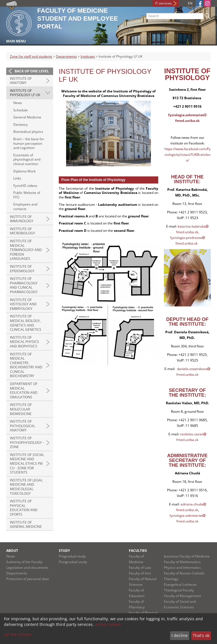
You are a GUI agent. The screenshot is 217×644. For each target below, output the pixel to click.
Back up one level (32, 71)
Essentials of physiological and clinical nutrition (27, 159)
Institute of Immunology (22, 219)
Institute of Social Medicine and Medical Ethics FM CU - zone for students (27, 463)
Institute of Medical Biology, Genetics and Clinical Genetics (26, 323)
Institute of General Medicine (26, 525)
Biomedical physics (28, 132)
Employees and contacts (25, 207)
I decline (180, 635)
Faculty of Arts (140, 573)
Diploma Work (24, 171)
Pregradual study (72, 556)
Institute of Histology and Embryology (23, 304)
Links (17, 178)
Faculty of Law (140, 568)
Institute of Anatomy (21, 81)
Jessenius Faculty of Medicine (187, 556)
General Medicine (27, 117)
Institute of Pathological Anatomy (22, 426)
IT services (163, 3)
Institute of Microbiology (22, 231)
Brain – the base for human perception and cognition (29, 143)
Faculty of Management (182, 596)
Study (64, 551)
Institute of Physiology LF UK (25, 93)
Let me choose (18, 634)
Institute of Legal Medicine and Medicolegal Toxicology (26, 487)
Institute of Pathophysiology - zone (27, 442)
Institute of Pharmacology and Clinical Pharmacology (24, 285)
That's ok (201, 635)
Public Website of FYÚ (27, 195)
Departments (66, 56)
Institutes (88, 56)
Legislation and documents (27, 568)
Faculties (138, 551)
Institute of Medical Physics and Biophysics (24, 342)
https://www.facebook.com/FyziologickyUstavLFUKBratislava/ (187, 154)
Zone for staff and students (31, 56)
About (12, 551)
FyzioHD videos (25, 186)
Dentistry (20, 125)
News (18, 103)
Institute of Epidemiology (22, 269)
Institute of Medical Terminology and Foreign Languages (26, 250)
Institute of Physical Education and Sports (24, 508)
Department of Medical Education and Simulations (24, 390)
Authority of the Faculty (24, 562)
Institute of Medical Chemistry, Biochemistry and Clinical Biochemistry (26, 365)
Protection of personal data (28, 579)
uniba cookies (108, 624)
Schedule (20, 110)
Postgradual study (73, 562)
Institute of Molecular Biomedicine (21, 409)
